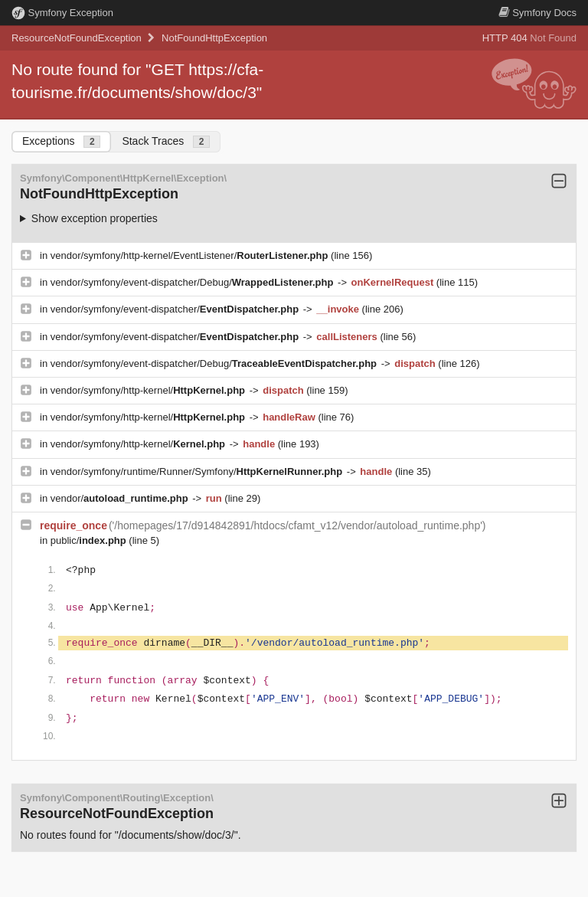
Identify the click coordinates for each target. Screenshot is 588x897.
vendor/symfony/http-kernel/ (149, 390)
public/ (90, 540)
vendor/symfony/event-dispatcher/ (176, 309)
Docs (537, 13)
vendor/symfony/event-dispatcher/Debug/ (193, 282)
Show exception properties (95, 218)
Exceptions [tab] (61, 141)
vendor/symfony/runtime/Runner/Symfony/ (198, 471)
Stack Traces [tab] (166, 141)
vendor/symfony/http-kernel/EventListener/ (191, 255)
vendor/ (121, 498)
